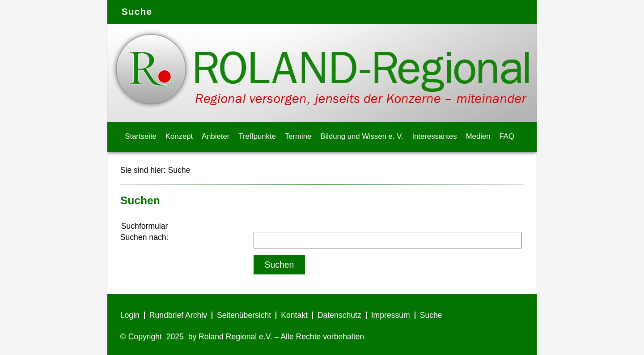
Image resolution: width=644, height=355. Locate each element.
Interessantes (434, 136)
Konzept (179, 136)
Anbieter (216, 136)
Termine (298, 136)
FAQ (507, 136)
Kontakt (294, 315)
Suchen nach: (144, 237)
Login (130, 315)
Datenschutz (339, 315)
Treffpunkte (257, 136)
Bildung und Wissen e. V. (362, 136)
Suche (179, 170)
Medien (478, 136)
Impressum (391, 315)
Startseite (141, 136)
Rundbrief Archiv (178, 315)
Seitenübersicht (244, 315)
